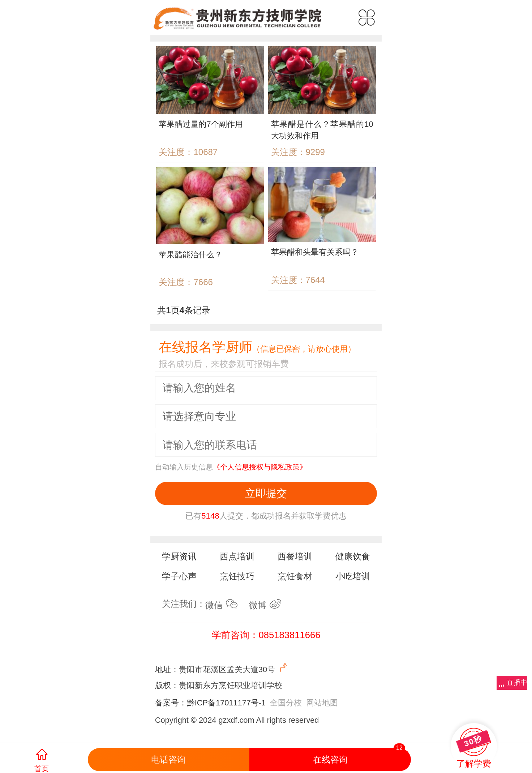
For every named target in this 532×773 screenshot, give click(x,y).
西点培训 (237, 556)
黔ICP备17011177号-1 (226, 703)
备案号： (171, 703)
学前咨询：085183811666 (266, 635)
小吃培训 (353, 576)
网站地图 (322, 703)
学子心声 (179, 576)
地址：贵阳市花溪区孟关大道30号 (222, 668)
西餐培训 (295, 556)
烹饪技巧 (237, 576)
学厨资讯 (179, 556)
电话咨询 (168, 759)
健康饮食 (353, 556)
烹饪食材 (295, 576)
